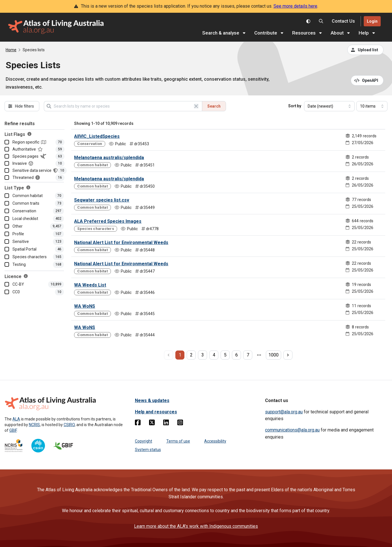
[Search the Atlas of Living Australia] (321, 21)
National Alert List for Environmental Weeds (121, 242)
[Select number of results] (372, 106)
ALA (16, 419)
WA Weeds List (90, 285)
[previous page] (169, 355)
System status (148, 450)
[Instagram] (180, 424)
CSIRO (69, 425)
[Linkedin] (166, 424)
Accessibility (215, 441)
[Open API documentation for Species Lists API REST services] (367, 80)
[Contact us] (343, 21)
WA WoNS (85, 306)
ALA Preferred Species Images (108, 221)
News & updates (152, 400)
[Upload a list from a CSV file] (365, 50)
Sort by (295, 106)
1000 (273, 355)
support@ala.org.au (284, 412)
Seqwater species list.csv (102, 200)
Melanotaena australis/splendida (109, 158)
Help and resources (156, 412)
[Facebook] (138, 424)
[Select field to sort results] (329, 106)
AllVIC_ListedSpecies (97, 136)
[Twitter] (152, 424)
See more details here (295, 6)
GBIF (13, 430)
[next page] (288, 355)
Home (11, 50)
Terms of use (178, 441)
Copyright (144, 441)
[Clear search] (196, 106)
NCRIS (34, 425)
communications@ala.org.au (292, 430)
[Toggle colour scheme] (308, 21)
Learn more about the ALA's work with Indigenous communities (196, 526)
